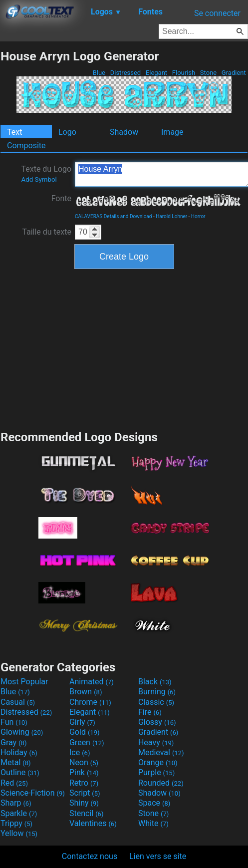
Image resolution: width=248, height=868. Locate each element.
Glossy (157, 722)
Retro (84, 783)
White (153, 823)
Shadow (124, 132)
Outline (20, 772)
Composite (26, 145)
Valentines (93, 823)
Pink (84, 772)
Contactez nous (90, 856)
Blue (99, 73)
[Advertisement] (124, 348)
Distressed (125, 73)
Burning (157, 692)
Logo (67, 132)
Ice (80, 752)
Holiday (19, 752)
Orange (158, 762)
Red (14, 783)
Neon (84, 762)
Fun (14, 722)
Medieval (161, 752)
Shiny (84, 803)
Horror (198, 216)
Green (87, 742)
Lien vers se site (158, 856)
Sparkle (19, 813)
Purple (156, 772)
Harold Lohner (171, 216)
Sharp (16, 803)
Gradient (234, 73)
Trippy (16, 823)
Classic (156, 702)
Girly (82, 722)
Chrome (90, 702)
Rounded (161, 783)
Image (172, 132)
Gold (85, 732)
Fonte (61, 198)
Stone (209, 73)
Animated (92, 682)
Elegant (157, 73)
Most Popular (24, 682)
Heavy (156, 742)
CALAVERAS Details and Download (113, 216)
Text (14, 132)
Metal (16, 762)
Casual (18, 702)
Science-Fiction (33, 793)
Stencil (86, 813)
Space (154, 803)
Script (85, 793)
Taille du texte (47, 232)
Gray (13, 742)
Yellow (19, 833)
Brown (86, 692)
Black (155, 682)
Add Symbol (39, 179)
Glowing (22, 732)
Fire (150, 712)
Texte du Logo (46, 174)
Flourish (184, 73)
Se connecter (217, 13)
